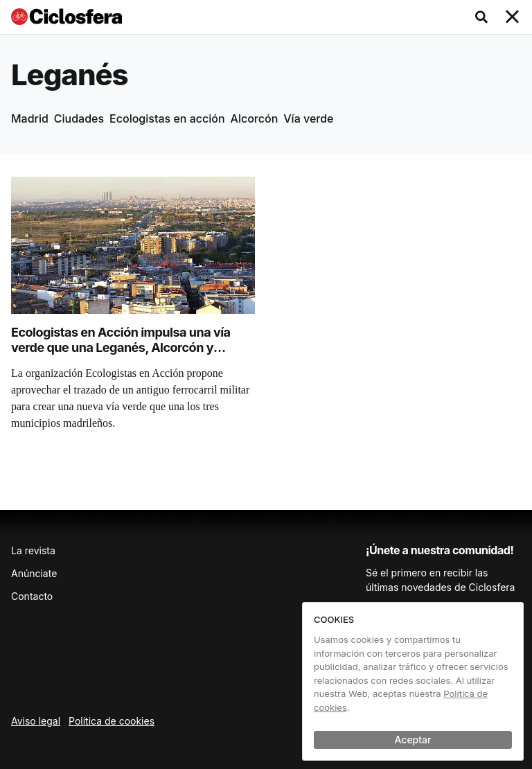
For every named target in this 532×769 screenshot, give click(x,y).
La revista (33, 550)
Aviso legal (36, 721)
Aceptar (413, 740)
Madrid (30, 118)
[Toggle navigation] (513, 17)
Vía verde (308, 118)
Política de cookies (112, 721)
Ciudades (79, 118)
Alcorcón (255, 118)
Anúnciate (34, 573)
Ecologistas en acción (167, 118)
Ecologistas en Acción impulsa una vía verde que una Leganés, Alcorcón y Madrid (121, 348)
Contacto (32, 596)
